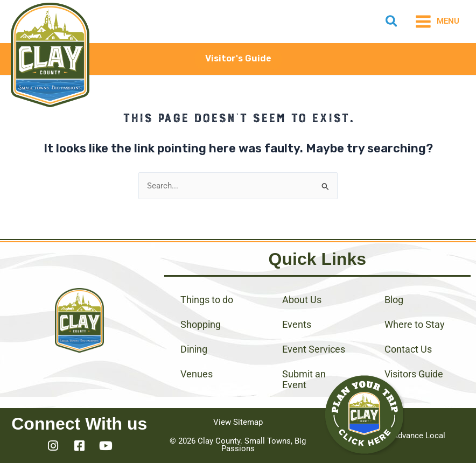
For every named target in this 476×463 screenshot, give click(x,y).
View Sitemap (238, 422)
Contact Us (408, 349)
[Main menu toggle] (437, 22)
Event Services (314, 349)
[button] (392, 23)
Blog (394, 300)
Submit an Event (304, 379)
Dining (194, 349)
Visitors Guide (414, 374)
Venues (197, 374)
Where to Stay (415, 324)
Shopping (201, 324)
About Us (302, 300)
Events (297, 324)
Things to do (207, 300)
